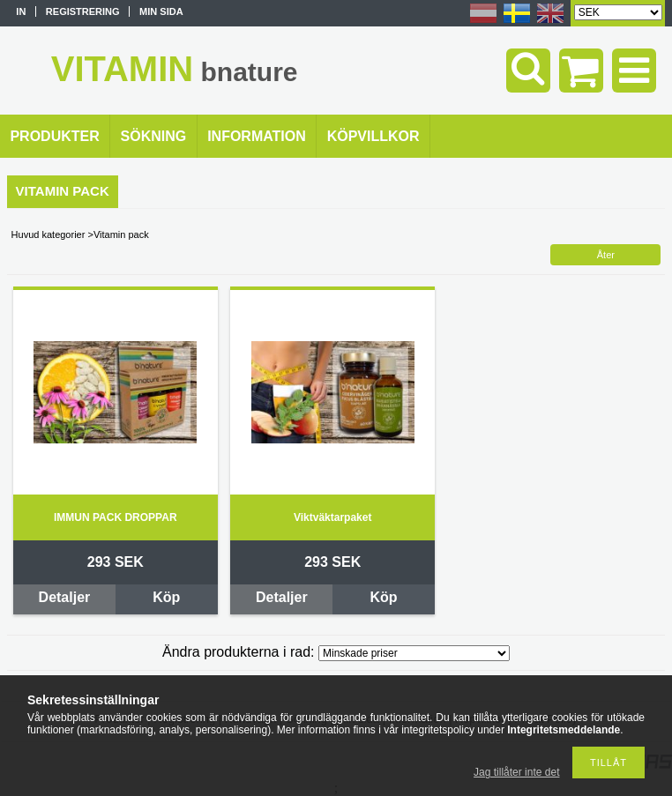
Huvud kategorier (49, 234)
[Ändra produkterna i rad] (414, 653)
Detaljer (65, 597)
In (21, 11)
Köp (166, 597)
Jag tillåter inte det (516, 772)
